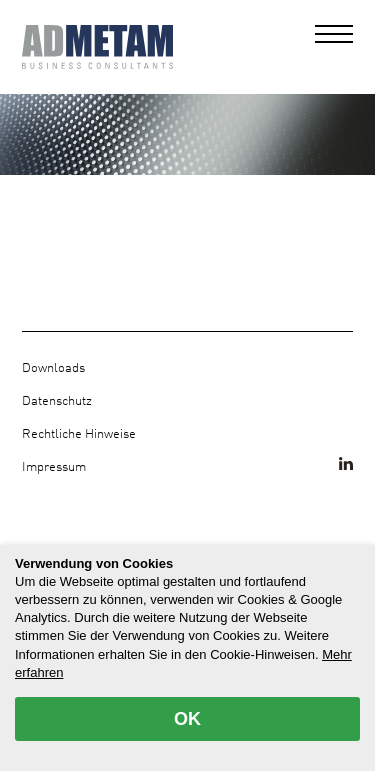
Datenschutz (57, 401)
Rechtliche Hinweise (79, 434)
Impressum (54, 467)
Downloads (53, 368)
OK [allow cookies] (187, 719)
